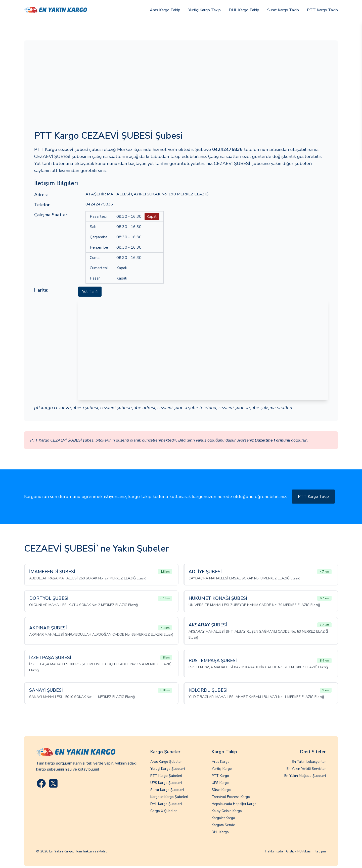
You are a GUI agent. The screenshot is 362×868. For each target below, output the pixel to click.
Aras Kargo (221, 762)
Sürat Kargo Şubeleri (167, 790)
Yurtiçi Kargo (222, 769)
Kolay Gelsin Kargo (227, 811)
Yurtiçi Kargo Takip (205, 10)
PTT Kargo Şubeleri (166, 776)
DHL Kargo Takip (244, 10)
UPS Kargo (220, 783)
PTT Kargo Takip (322, 10)
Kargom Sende (223, 825)
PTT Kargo (220, 776)
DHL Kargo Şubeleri (166, 804)
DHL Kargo (220, 832)
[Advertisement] (181, 88)
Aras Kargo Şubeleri (166, 762)
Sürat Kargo (221, 790)
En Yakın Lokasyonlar (309, 762)
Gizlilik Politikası (299, 851)
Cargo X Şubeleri (164, 811)
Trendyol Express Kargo (231, 797)
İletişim (320, 851)
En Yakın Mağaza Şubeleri (305, 776)
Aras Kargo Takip (165, 10)
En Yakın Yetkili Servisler (306, 769)
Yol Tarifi (90, 292)
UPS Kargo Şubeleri (166, 783)
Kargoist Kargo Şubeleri (169, 797)
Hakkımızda (274, 851)
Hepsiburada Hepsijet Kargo (234, 804)
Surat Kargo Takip (283, 10)
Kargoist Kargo (223, 818)
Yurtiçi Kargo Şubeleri (168, 769)
